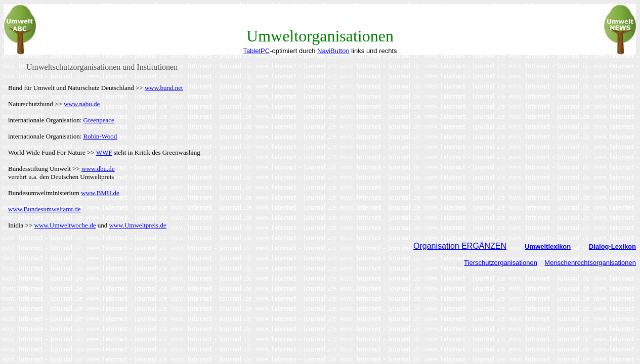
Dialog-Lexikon (612, 246)
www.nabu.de (82, 104)
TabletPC (256, 51)
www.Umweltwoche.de (65, 225)
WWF (104, 152)
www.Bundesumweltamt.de (45, 209)
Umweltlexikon (548, 246)
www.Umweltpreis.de (137, 225)
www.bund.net (164, 88)
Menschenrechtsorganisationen (590, 263)
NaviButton (333, 51)
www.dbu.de (98, 169)
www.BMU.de (100, 193)
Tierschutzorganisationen (501, 263)
